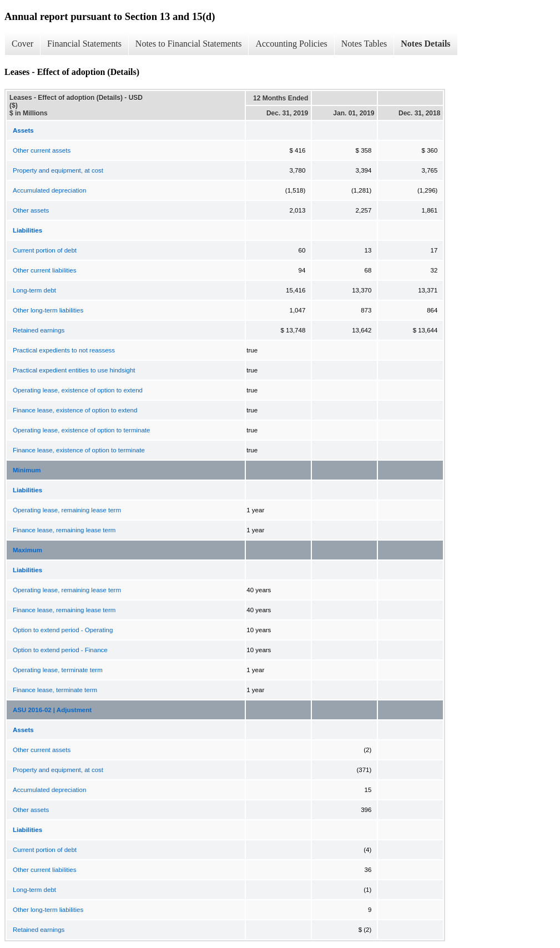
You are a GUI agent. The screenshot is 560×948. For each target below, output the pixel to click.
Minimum (27, 470)
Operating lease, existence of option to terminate (81, 430)
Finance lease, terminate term (55, 690)
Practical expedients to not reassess (64, 350)
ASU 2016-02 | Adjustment (52, 710)
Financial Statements (84, 44)
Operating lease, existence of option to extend (78, 390)
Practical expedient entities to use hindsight (74, 370)
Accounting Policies (291, 44)
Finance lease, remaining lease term (64, 530)
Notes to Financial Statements (189, 44)
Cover (22, 44)
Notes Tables (364, 44)
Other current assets (42, 150)
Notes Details (425, 44)
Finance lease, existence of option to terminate (79, 450)
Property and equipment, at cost (58, 170)
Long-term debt (34, 290)
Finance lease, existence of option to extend (75, 410)
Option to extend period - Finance (60, 650)
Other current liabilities (44, 270)
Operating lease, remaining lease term (67, 510)
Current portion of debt (45, 250)
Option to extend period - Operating (63, 630)
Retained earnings (39, 330)
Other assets (31, 210)
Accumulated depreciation (49, 190)
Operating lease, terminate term (58, 670)
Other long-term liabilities (48, 310)
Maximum (27, 550)
